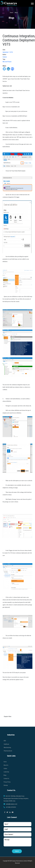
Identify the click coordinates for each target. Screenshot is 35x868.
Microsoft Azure (7, 62)
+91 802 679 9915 (11, 816)
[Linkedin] (8, 69)
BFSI (5, 749)
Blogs (16, 13)
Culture (5, 777)
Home (12, 13)
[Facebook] (12, 69)
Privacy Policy (7, 790)
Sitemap (6, 794)
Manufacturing (7, 756)
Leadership (6, 780)
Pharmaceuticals (8, 759)
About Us (6, 774)
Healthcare (6, 753)
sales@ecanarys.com (12, 812)
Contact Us (6, 787)
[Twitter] (4, 69)
